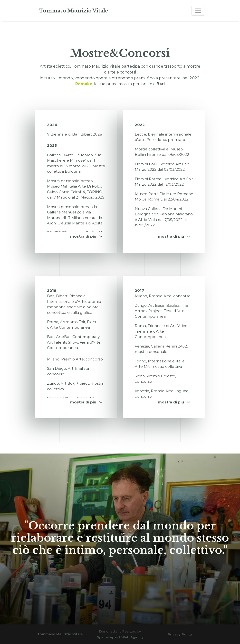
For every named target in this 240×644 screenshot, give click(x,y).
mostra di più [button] (86, 236)
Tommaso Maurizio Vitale (74, 11)
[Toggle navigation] (198, 11)
